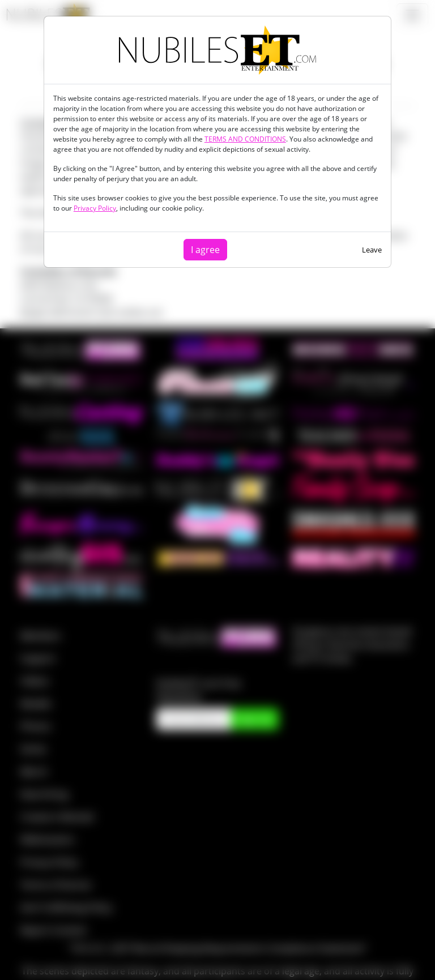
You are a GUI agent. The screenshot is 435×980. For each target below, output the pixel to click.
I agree (205, 250)
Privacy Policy (95, 208)
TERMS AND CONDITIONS (245, 139)
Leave (372, 250)
